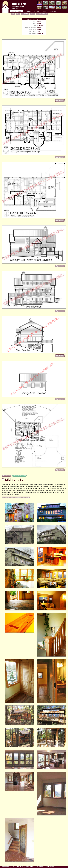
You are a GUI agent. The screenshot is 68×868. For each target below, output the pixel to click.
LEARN (37, 11)
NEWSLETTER (30, 867)
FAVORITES (25, 14)
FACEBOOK (40, 867)
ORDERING (6, 867)
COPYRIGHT (50, 867)
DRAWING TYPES (42, 14)
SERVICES (28, 11)
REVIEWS (20, 867)
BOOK (33, 14)
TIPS (18, 14)
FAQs (13, 867)
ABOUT (44, 11)
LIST (13, 14)
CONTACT (53, 11)
